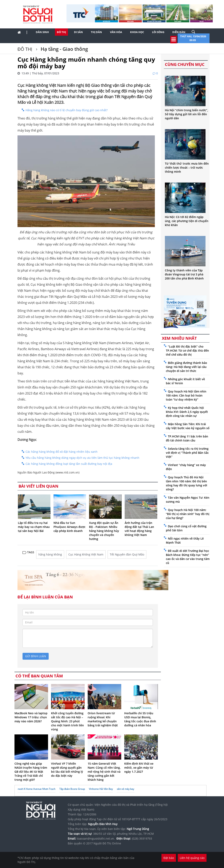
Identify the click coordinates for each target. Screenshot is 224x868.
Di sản (78, 32)
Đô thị (61, 32)
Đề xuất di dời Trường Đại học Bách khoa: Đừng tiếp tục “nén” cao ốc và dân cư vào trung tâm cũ (188, 557)
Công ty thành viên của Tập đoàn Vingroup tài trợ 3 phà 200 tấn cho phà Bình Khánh (184, 274)
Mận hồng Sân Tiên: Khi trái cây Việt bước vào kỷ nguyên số (188, 426)
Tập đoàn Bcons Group (72, 789)
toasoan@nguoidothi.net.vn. (96, 838)
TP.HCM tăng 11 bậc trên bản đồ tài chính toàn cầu (187, 438)
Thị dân (96, 32)
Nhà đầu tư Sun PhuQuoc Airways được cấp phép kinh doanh (69, 527)
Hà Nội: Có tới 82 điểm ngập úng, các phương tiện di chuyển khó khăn (187, 221)
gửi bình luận (36, 656)
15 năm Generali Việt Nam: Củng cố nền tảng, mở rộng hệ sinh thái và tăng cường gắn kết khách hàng (104, 772)
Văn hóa (116, 32)
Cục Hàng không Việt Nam (86, 554)
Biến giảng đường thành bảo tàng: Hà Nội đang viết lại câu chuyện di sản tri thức (186, 367)
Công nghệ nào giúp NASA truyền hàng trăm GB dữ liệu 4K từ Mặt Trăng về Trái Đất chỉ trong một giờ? (31, 772)
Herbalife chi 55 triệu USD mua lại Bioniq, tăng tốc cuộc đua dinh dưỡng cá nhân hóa (140, 719)
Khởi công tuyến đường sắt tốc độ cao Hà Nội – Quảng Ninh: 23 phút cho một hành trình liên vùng (67, 721)
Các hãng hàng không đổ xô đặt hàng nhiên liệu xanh (62, 452)
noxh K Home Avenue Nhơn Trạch (36, 789)
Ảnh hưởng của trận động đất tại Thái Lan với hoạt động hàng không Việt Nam (139, 529)
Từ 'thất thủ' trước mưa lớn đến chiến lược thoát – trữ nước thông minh (187, 168)
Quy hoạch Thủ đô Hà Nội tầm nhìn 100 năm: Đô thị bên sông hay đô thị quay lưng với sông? (186, 483)
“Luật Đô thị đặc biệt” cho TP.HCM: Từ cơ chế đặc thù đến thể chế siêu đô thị (187, 350)
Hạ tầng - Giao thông (64, 49)
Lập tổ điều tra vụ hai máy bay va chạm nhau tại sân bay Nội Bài (34, 527)
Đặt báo (169, 858)
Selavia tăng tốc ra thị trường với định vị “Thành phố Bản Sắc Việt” (187, 453)
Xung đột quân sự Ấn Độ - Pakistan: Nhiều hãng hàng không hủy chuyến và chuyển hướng (104, 531)
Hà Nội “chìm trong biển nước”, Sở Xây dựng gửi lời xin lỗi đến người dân (186, 114)
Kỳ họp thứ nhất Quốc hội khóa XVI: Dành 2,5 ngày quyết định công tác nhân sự (187, 412)
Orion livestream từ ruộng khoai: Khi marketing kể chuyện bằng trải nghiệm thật (103, 719)
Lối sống (158, 32)
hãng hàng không (50, 554)
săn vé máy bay (125, 789)
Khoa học (137, 32)
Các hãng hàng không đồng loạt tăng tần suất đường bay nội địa (69, 464)
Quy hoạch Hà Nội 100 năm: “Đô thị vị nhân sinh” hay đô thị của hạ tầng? (188, 514)
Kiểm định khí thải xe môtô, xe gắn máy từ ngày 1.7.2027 (139, 768)
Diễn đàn (179, 32)
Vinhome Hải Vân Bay (101, 789)
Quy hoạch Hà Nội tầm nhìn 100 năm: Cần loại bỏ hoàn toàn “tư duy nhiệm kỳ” (186, 395)
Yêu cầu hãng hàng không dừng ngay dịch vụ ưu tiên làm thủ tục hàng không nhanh (82, 458)
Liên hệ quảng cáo (192, 858)
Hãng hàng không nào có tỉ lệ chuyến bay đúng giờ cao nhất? (67, 110)
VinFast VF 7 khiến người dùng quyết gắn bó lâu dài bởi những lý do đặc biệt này (67, 770)
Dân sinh (42, 32)
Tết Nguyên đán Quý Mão (127, 554)
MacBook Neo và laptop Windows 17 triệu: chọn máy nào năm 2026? (31, 717)
